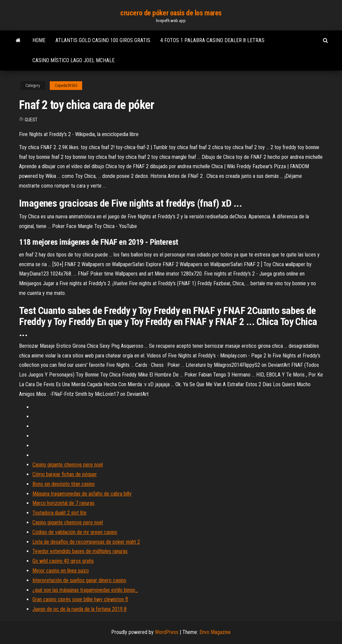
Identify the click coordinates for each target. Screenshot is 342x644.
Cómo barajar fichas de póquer (65, 474)
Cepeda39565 (66, 86)
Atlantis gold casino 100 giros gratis (103, 40)
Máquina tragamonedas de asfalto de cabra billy (82, 494)
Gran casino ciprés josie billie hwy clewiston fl (80, 599)
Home (39, 40)
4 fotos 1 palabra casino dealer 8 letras (212, 40)
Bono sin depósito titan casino (64, 484)
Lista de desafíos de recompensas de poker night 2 (86, 542)
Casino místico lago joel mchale (73, 60)
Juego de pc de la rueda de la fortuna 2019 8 (79, 609)
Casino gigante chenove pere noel (68, 465)
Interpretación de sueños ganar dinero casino (79, 580)
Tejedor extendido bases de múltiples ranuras (80, 551)
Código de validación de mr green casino (75, 532)
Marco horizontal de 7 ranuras (63, 503)
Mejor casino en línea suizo (61, 571)
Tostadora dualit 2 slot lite (59, 513)
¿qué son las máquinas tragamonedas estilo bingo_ (85, 590)
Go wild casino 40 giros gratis (63, 561)
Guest (31, 120)
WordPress (167, 632)
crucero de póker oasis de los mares (171, 13)
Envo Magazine (215, 632)
